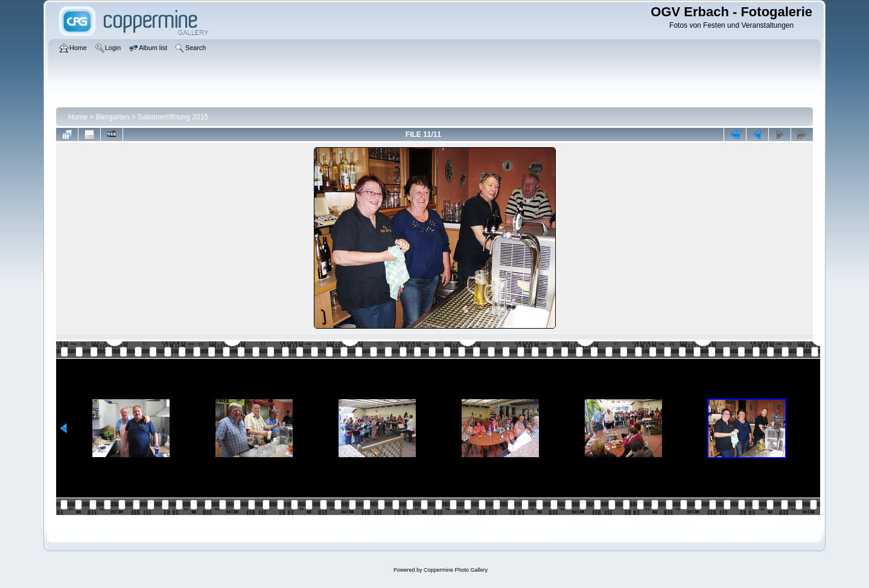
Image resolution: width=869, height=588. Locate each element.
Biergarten (113, 117)
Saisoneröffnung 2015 (173, 117)
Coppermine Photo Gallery (456, 570)
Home (78, 117)
